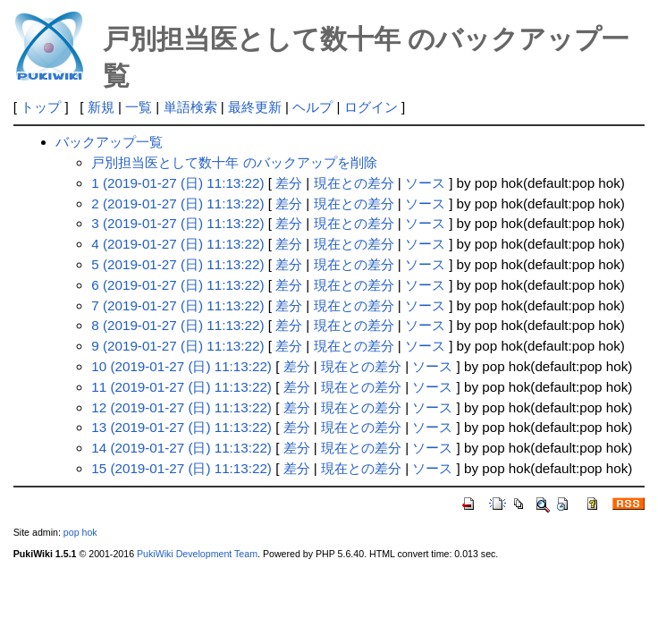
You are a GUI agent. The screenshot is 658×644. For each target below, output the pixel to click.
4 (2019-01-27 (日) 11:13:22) (177, 244)
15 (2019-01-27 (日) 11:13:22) (181, 468)
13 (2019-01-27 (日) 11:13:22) (181, 427)
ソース (425, 183)
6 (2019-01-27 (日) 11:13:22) (177, 285)
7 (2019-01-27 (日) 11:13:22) (177, 305)
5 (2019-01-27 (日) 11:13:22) (177, 264)
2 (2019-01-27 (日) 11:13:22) (177, 203)
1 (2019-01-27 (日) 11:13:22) (177, 183)
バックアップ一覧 (109, 142)
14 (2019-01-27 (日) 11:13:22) (181, 448)
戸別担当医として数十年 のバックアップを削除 (234, 162)
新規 (101, 107)
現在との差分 (354, 183)
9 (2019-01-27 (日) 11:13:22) (177, 346)
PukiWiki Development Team (197, 554)
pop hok (80, 532)
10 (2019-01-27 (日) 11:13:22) (181, 366)
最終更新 (255, 107)
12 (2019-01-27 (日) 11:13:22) (181, 407)
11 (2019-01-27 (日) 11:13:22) (181, 387)
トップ (41, 107)
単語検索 (190, 107)
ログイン (371, 107)
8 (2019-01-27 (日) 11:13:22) (177, 325)
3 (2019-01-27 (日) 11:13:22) (177, 223)
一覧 (139, 107)
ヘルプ (312, 107)
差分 (289, 183)
